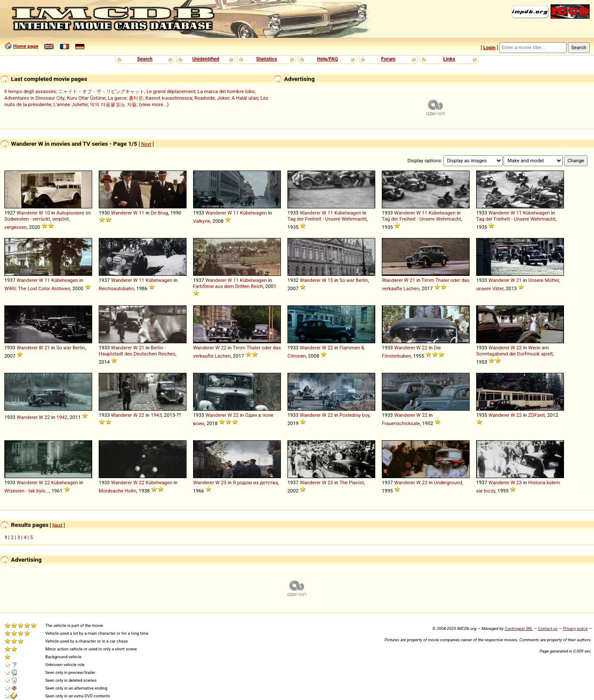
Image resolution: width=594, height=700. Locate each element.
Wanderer (27, 213)
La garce (117, 98)
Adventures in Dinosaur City (35, 98)
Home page (26, 46)
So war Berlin (354, 280)
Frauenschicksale (401, 423)
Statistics (267, 59)
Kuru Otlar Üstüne (86, 98)
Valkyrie (202, 221)
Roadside (205, 98)
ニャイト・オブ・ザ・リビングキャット (101, 91)
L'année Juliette (71, 104)
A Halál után (245, 98)
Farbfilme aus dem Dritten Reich (228, 286)
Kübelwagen (254, 213)
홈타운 (136, 98)
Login (489, 47)
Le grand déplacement (171, 91)
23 (224, 482)
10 (47, 213)
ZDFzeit (537, 415)
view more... (154, 104)
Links (449, 59)
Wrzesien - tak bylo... (27, 491)
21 (412, 280)
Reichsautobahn (116, 288)
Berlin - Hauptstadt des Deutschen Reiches (137, 351)
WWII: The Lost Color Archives (37, 288)
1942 (62, 417)
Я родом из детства (255, 482)
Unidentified (206, 59)
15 (330, 280)
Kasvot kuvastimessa (169, 98)
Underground (448, 482)
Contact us (548, 628)
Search (145, 59)
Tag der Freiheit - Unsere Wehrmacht (327, 219)
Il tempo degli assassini (30, 91)
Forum (389, 59)
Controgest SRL (519, 628)
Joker (223, 98)
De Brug (160, 213)
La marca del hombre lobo (226, 91)
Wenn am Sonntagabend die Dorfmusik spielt (514, 351)
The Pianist (351, 482)
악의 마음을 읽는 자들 (113, 104)
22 (224, 348)
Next (146, 144)
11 (142, 213)
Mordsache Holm (118, 491)
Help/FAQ (327, 59)
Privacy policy (575, 628)
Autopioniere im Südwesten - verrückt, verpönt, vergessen (48, 220)
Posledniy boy (355, 415)
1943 (156, 415)
